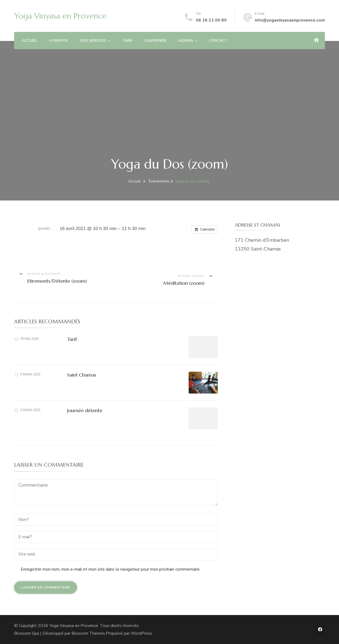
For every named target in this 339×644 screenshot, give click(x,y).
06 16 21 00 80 (211, 20)
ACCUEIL (29, 41)
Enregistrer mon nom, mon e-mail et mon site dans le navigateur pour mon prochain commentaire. (111, 569)
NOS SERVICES (93, 41)
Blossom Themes (88, 633)
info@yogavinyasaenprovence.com (290, 20)
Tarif (72, 339)
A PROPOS (58, 41)
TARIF (127, 41)
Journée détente (85, 410)
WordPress (141, 633)
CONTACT (218, 41)
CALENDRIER (155, 41)
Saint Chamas (82, 375)
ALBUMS (186, 41)
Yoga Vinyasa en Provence (60, 16)
